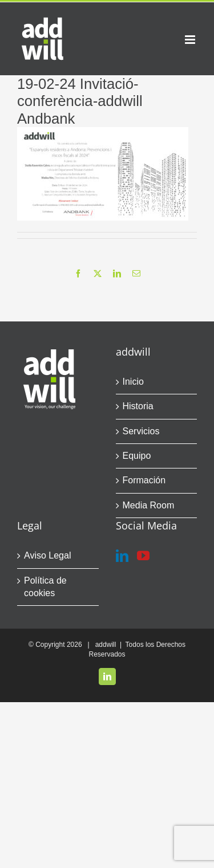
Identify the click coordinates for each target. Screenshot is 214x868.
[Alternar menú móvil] (191, 40)
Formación (144, 480)
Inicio (133, 382)
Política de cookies (45, 587)
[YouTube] (143, 556)
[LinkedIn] (122, 556)
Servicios (141, 431)
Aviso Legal (47, 555)
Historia (138, 406)
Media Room (149, 505)
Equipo (137, 456)
